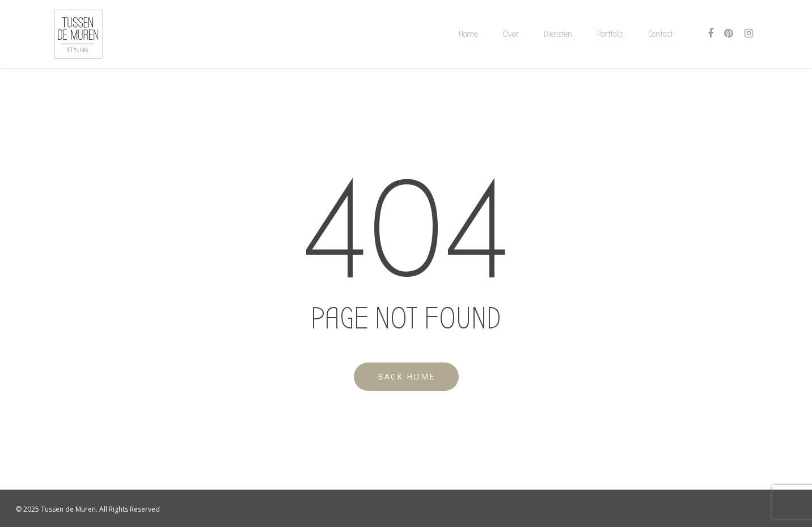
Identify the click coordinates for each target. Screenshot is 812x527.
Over (511, 34)
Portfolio (610, 34)
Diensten (558, 34)
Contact (661, 34)
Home (468, 34)
